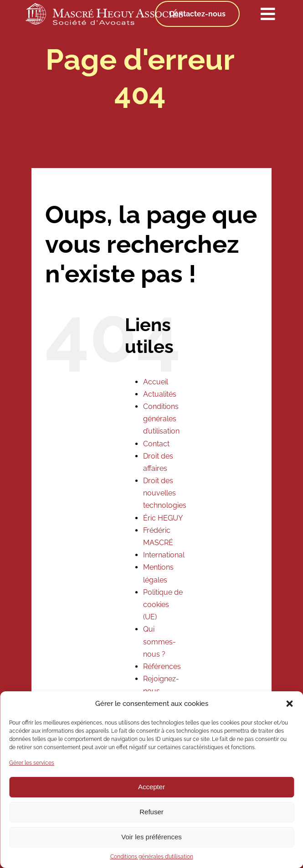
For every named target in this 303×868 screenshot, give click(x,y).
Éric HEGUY (163, 518)
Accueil (156, 382)
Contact (156, 444)
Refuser (151, 812)
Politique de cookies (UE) (163, 605)
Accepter (151, 787)
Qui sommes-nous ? (159, 641)
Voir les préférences (151, 837)
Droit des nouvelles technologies (165, 493)
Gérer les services (32, 763)
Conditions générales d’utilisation (152, 857)
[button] (289, 704)
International (164, 555)
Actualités (160, 394)
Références (162, 666)
